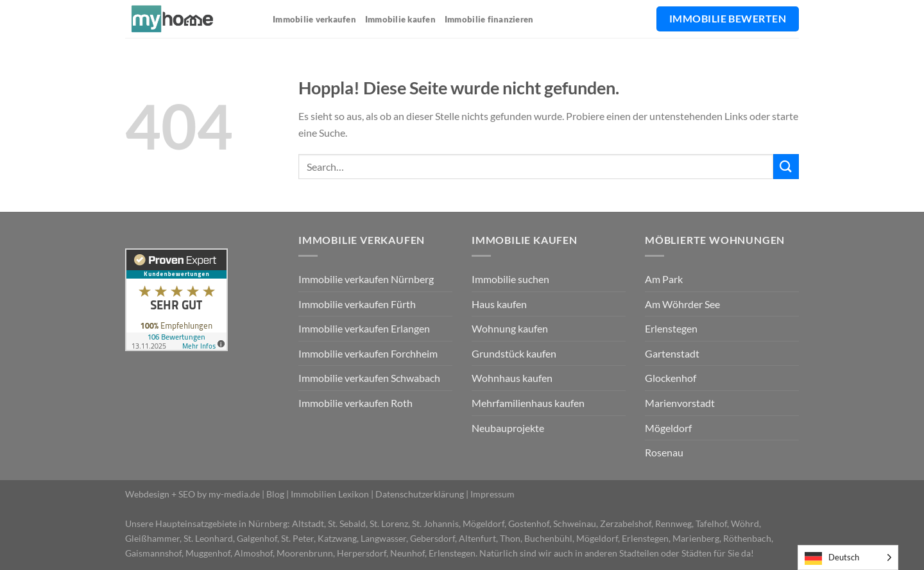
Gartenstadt (672, 353)
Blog (275, 494)
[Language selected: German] (848, 557)
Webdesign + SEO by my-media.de (193, 494)
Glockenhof (671, 378)
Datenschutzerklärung (420, 494)
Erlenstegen (671, 328)
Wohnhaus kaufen (512, 378)
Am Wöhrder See (682, 304)
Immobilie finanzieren (489, 19)
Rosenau (664, 452)
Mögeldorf (668, 428)
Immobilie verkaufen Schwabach (369, 378)
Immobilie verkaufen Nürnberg (366, 279)
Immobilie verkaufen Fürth (357, 304)
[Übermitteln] (786, 167)
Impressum (492, 494)
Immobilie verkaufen (314, 19)
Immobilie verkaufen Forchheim (368, 353)
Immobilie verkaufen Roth (355, 403)
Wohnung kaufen (510, 328)
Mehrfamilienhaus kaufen (528, 403)
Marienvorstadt (680, 403)
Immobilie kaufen (400, 19)
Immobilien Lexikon (330, 494)
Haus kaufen (499, 304)
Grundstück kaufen (514, 353)
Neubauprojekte (508, 428)
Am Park (664, 279)
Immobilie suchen (510, 279)
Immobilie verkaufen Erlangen (364, 328)
